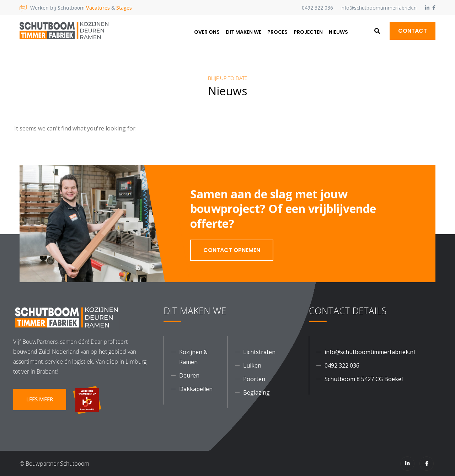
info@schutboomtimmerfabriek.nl (379, 8)
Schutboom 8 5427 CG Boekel (364, 379)
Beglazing (256, 392)
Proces (277, 32)
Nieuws (338, 32)
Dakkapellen (196, 389)
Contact (413, 31)
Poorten (254, 379)
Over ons (207, 32)
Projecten (308, 32)
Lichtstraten (259, 352)
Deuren (189, 375)
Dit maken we (243, 32)
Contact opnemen (232, 250)
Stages (124, 8)
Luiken (252, 365)
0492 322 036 (317, 8)
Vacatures (98, 8)
